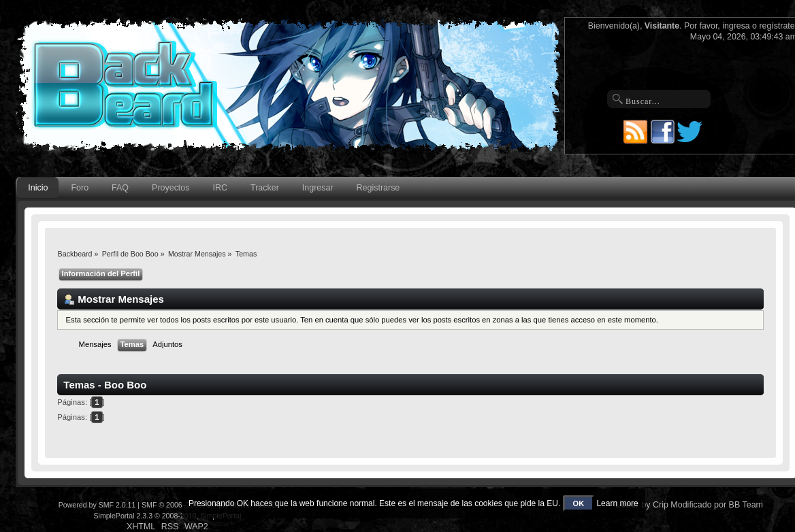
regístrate (777, 26)
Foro (80, 188)
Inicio (38, 188)
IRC (220, 188)
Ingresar (318, 188)
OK (579, 503)
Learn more (617, 503)
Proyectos (171, 188)
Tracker (265, 188)
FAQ (120, 188)
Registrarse (378, 188)
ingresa (736, 26)
